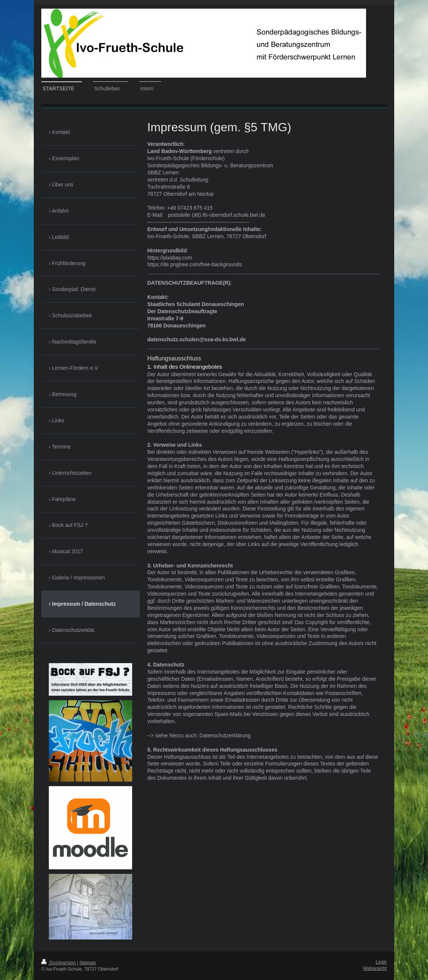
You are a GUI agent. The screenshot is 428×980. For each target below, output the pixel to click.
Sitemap (87, 963)
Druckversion (59, 963)
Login (381, 962)
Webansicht (375, 968)
